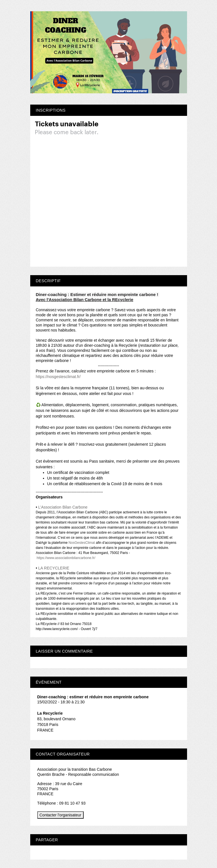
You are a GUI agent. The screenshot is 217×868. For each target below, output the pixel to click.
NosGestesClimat (82, 543)
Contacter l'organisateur (60, 815)
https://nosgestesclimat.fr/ (58, 377)
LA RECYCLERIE (54, 568)
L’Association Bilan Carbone (63, 507)
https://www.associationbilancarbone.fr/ (66, 558)
